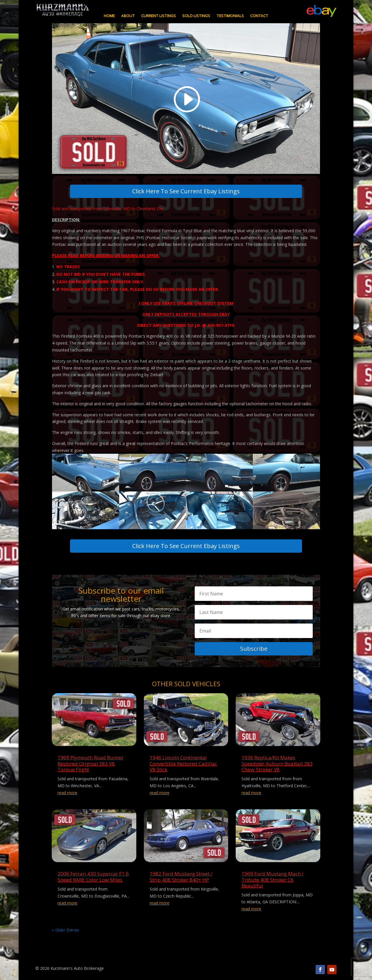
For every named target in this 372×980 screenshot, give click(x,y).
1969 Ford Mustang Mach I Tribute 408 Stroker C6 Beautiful (272, 880)
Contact (259, 16)
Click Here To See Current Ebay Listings (186, 191)
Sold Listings (196, 16)
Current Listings (159, 16)
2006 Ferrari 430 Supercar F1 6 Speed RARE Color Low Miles (93, 877)
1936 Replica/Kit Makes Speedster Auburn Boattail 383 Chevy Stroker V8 (277, 763)
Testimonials (230, 16)
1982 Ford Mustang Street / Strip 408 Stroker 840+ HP (181, 877)
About (128, 16)
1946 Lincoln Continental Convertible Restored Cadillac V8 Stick (183, 763)
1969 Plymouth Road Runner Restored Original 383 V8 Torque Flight (91, 763)
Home (109, 16)
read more (67, 793)
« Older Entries (66, 930)
